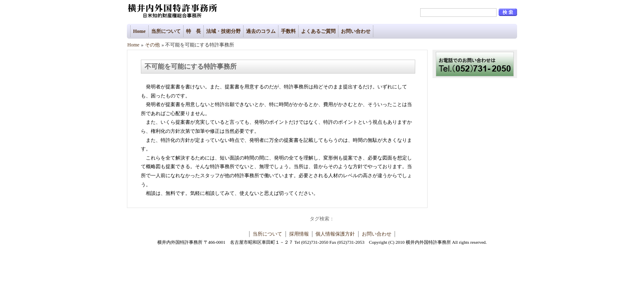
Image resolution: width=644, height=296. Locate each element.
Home (139, 31)
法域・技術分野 (223, 31)
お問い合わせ (356, 31)
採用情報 (299, 234)
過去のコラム (261, 31)
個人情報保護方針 (335, 234)
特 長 (193, 31)
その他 (152, 45)
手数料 (288, 31)
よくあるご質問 (318, 31)
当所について (166, 31)
